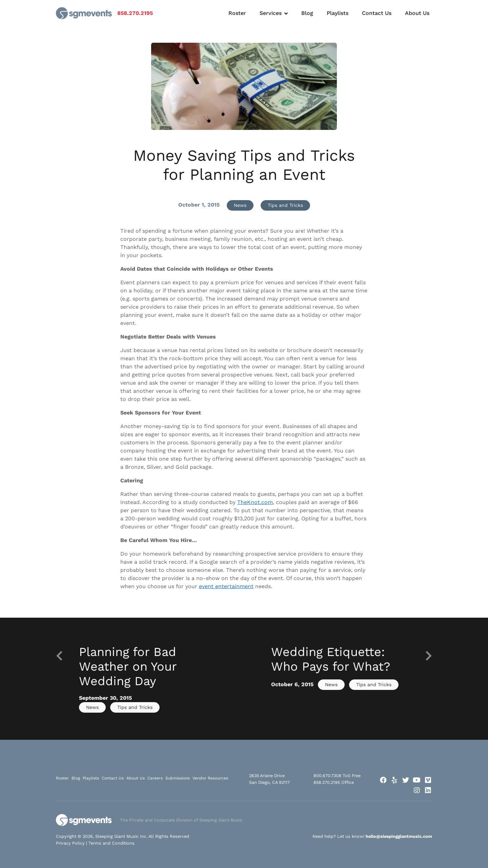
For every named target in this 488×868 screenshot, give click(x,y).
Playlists (338, 13)
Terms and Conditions (111, 843)
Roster (237, 13)
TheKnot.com (255, 502)
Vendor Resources (210, 778)
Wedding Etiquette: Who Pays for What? (331, 659)
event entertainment (226, 586)
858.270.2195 (135, 13)
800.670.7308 (327, 776)
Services (271, 13)
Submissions (178, 778)
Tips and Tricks (285, 205)
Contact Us (377, 13)
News (240, 205)
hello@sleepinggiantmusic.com (399, 836)
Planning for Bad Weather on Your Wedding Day (128, 667)
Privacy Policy (70, 843)
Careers (155, 778)
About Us (417, 13)
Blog (307, 13)
